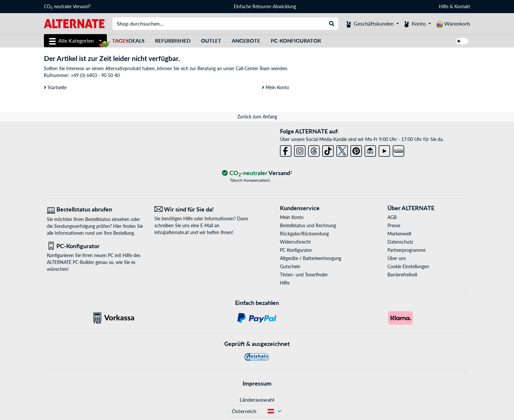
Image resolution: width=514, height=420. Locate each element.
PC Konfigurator (296, 250)
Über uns (397, 258)
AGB (392, 217)
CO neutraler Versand (67, 7)
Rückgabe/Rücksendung (304, 234)
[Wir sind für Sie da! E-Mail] (203, 209)
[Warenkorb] (453, 24)
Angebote (246, 40)
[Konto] (418, 24)
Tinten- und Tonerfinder (304, 275)
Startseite (55, 87)
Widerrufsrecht (295, 242)
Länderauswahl (257, 400)
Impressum (257, 383)
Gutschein (290, 266)
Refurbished (173, 40)
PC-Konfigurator (296, 40)
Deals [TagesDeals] (128, 40)
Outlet (211, 40)
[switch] (462, 41)
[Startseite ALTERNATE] (74, 23)
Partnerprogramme (406, 250)
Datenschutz (400, 242)
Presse (394, 225)
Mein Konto (276, 87)
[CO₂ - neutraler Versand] (257, 173)
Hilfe (444, 6)
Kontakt (462, 6)
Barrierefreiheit (402, 275)
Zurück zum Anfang (257, 117)
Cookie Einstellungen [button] (408, 266)
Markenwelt (399, 234)
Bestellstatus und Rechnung (308, 225)
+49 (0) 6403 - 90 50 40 (95, 75)
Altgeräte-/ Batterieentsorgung (311, 258)
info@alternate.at (172, 232)
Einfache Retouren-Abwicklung (265, 6)
